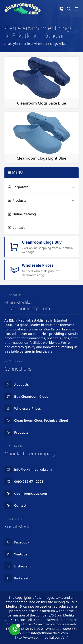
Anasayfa (11, 44)
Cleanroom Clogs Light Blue (41, 158)
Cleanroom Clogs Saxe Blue (41, 103)
